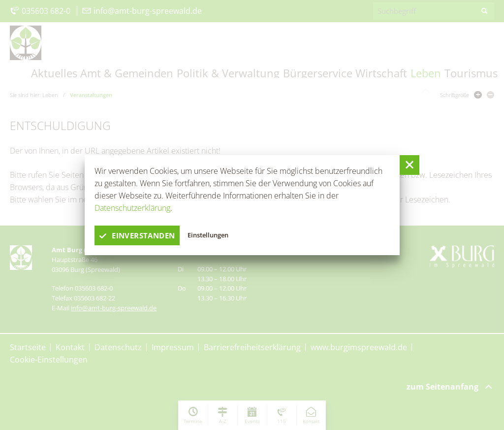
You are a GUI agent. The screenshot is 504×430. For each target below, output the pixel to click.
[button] (409, 165)
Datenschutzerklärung (132, 208)
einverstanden (140, 235)
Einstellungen (213, 235)
